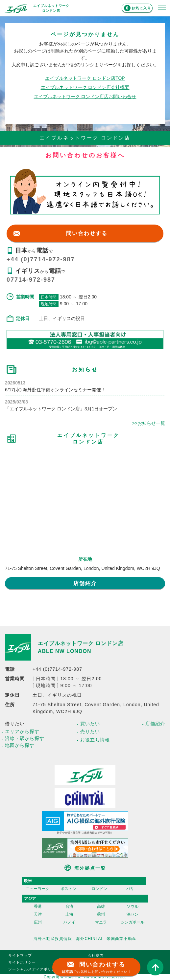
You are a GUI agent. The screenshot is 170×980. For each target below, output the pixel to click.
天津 (38, 914)
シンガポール (133, 922)
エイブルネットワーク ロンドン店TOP (85, 78)
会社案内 (96, 955)
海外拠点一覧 (90, 868)
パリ (130, 889)
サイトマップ (20, 955)
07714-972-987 (31, 280)
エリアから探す (22, 731)
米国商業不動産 (121, 939)
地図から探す (20, 745)
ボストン (68, 889)
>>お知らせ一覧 (149, 423)
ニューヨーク (37, 889)
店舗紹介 (85, 583)
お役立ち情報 (95, 740)
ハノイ (69, 922)
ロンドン (99, 889)
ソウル (133, 906)
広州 (38, 922)
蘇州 (101, 914)
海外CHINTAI (89, 939)
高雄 (101, 906)
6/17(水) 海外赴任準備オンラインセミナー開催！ (55, 390)
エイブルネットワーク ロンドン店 (81, 643)
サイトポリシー (22, 962)
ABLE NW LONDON (64, 651)
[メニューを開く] (162, 8)
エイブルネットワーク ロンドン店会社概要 (85, 87)
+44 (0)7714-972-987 (41, 259)
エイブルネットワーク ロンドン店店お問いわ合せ (85, 97)
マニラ (101, 922)
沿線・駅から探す (25, 738)
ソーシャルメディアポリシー (34, 969)
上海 (69, 914)
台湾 (69, 906)
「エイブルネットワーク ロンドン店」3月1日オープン (61, 409)
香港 (38, 906)
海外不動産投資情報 (53, 939)
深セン (133, 914)
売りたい (90, 731)
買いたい (90, 724)
